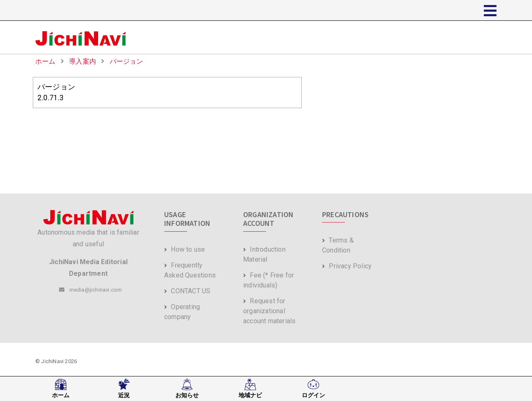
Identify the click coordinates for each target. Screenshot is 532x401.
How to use (185, 249)
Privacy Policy (347, 266)
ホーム (46, 61)
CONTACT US (187, 291)
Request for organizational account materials (269, 311)
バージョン (127, 61)
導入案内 (83, 61)
